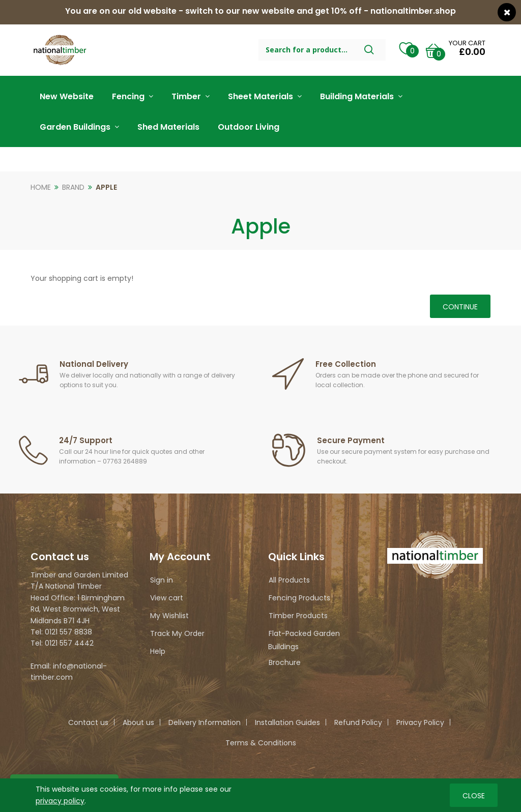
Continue (460, 307)
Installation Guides (287, 722)
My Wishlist (169, 616)
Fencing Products (299, 598)
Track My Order (177, 633)
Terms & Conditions (261, 743)
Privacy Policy (420, 722)
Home (41, 187)
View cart (167, 598)
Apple (106, 187)
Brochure (285, 662)
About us (138, 722)
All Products (289, 580)
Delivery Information (205, 722)
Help (158, 651)
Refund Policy (358, 722)
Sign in (162, 580)
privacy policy (60, 800)
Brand (73, 187)
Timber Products (298, 616)
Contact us (88, 722)
